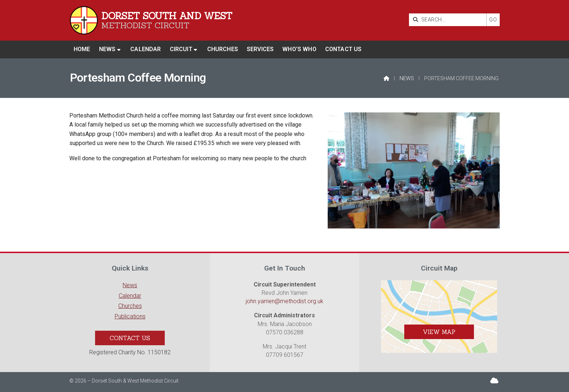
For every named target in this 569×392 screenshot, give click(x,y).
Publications (130, 316)
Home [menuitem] (82, 49)
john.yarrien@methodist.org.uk (284, 301)
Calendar (130, 296)
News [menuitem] (107, 49)
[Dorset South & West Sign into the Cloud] (494, 381)
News (407, 78)
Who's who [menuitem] (299, 49)
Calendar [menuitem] (146, 49)
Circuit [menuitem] (181, 49)
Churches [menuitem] (223, 49)
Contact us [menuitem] (343, 49)
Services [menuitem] (260, 49)
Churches (130, 306)
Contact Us (130, 338)
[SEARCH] (449, 20)
